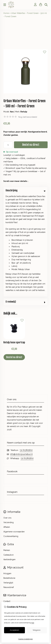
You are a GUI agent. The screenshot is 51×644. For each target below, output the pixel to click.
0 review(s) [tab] (26, 199)
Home (6, 13)
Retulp (24, 112)
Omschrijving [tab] (26, 190)
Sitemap (7, 508)
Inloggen (7, 471)
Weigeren (37, 630)
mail (5, 175)
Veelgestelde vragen (13, 513)
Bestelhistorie (9, 475)
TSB (33, 529)
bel (42, 171)
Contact (7, 499)
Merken (7, 448)
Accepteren (14, 630)
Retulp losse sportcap (14, 240)
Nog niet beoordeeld (28, 117)
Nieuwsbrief (9, 485)
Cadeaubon (8, 452)
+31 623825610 (26, 348)
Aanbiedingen (9, 457)
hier (33, 623)
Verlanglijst (8, 480)
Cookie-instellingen (26, 639)
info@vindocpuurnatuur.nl (21, 352)
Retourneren (9, 503)
